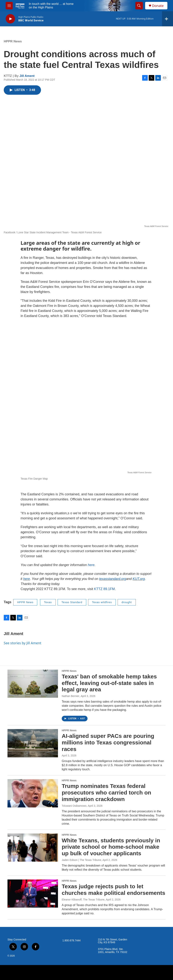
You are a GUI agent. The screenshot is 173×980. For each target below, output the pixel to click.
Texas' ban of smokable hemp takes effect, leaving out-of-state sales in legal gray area (109, 683)
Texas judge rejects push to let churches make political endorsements (114, 890)
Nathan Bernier (71, 696)
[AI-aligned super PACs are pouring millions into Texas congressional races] (33, 743)
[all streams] (167, 19)
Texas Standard (72, 602)
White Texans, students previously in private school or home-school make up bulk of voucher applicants (111, 847)
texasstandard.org (113, 579)
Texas (48, 602)
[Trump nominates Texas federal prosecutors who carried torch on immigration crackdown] (33, 793)
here (91, 565)
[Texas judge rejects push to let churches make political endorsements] (33, 894)
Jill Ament (27, 76)
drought (127, 602)
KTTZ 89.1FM (104, 589)
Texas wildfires (102, 602)
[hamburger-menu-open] (9, 6)
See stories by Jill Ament (23, 643)
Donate (158, 6)
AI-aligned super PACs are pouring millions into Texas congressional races (108, 742)
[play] (10, 19)
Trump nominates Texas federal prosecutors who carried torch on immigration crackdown (106, 793)
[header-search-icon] (139, 6)
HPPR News (13, 41)
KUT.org (139, 579)
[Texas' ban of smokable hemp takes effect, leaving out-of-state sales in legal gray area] (33, 684)
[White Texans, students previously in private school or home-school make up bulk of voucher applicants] (33, 848)
